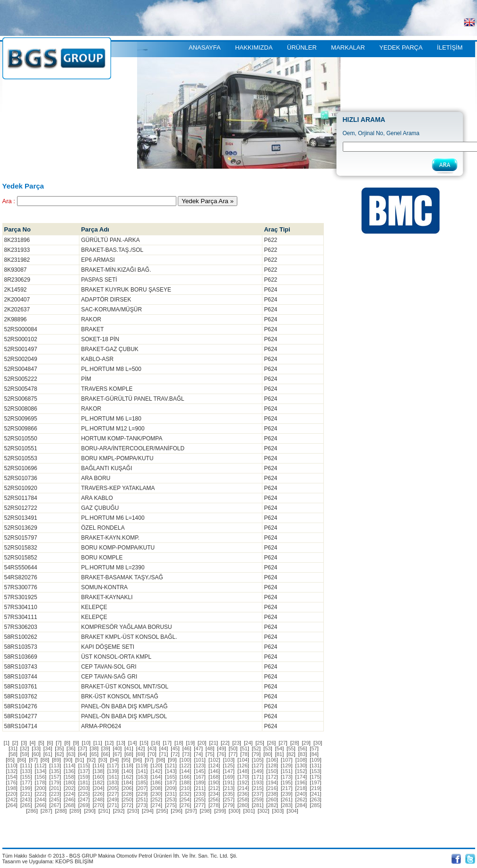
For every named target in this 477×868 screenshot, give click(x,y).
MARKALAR (348, 47)
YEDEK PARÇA (401, 47)
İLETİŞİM (450, 47)
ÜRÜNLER (302, 47)
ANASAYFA (205, 47)
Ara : (9, 201)
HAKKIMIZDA (254, 47)
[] (7, 743)
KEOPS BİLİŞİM (74, 861)
